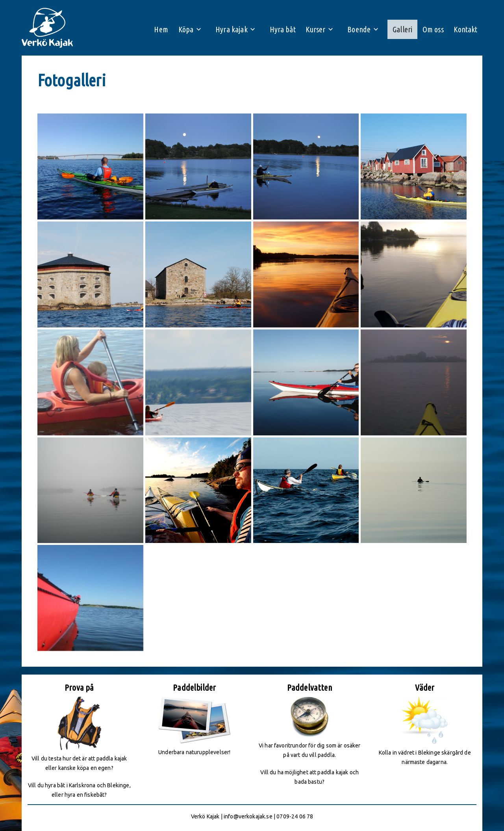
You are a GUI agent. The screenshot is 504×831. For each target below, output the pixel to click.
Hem (157, 30)
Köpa (183, 30)
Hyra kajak (229, 30)
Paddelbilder (194, 687)
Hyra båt (279, 30)
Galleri (399, 30)
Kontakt (464, 30)
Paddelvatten (310, 687)
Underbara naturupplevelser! (194, 752)
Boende (357, 30)
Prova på (79, 687)
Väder (425, 687)
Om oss (431, 30)
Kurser (314, 30)
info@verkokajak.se (248, 816)
